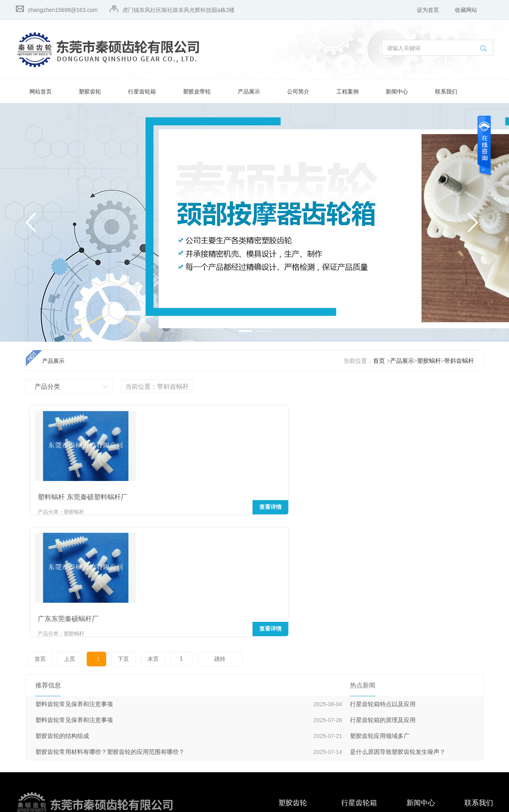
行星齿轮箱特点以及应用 (383, 571)
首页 (379, 361)
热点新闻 (418, 684)
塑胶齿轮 (90, 92)
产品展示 (249, 92)
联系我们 (446, 92)
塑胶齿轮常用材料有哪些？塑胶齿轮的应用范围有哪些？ (110, 619)
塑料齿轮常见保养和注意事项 (74, 571)
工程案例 (348, 92)
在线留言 (476, 699)
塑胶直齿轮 (292, 745)
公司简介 (298, 92)
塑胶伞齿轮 (292, 714)
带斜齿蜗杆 (459, 361)
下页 (104, 526)
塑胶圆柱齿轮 (295, 729)
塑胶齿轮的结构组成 (62, 603)
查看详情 (117, 498)
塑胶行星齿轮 (295, 699)
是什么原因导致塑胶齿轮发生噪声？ (398, 619)
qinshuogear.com (108, 785)
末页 (129, 526)
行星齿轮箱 (142, 92)
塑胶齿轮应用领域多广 (380, 603)
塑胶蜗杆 (429, 361)
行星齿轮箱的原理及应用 (383, 587)
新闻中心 (397, 92)
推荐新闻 (418, 699)
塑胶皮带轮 (197, 92)
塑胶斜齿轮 (292, 684)
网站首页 (41, 92)
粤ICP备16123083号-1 (85, 803)
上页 (64, 526)
